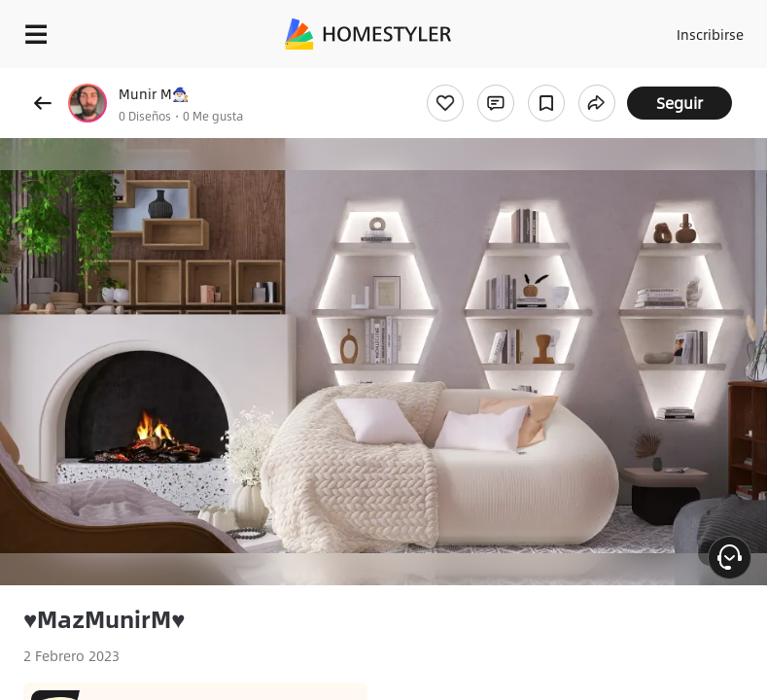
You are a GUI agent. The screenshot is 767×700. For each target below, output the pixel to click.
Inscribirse (710, 34)
